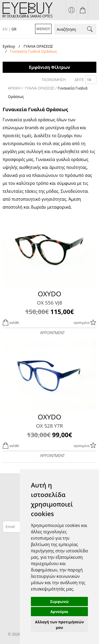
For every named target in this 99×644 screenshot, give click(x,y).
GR (14, 29)
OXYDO (49, 294)
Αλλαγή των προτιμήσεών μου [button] (60, 625)
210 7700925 (94, 10)
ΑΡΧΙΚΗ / (16, 88)
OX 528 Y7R (49, 426)
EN (5, 29)
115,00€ (49, 312)
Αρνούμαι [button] (59, 612)
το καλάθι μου (82, 10)
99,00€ (49, 435)
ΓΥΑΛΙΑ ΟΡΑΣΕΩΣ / (41, 88)
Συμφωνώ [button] (59, 601)
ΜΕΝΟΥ (43, 29)
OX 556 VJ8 (50, 303)
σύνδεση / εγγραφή (71, 10)
